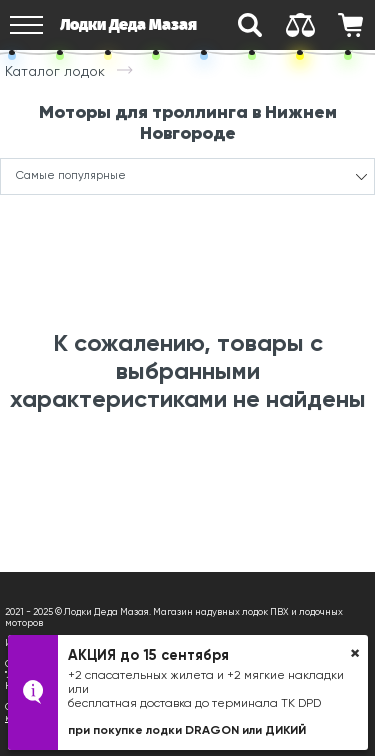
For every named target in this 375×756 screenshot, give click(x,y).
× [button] (355, 653)
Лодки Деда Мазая (128, 24)
